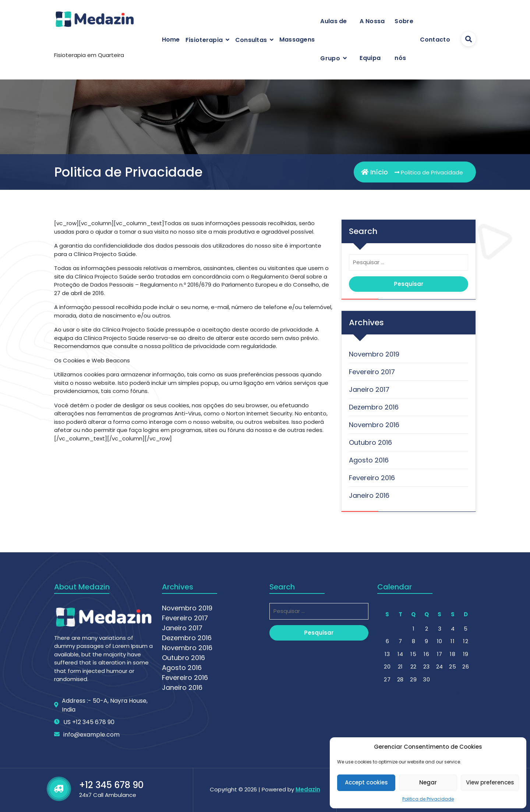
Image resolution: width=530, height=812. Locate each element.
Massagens (297, 40)
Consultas (251, 40)
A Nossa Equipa (372, 40)
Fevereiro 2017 (372, 372)
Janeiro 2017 (369, 389)
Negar (428, 782)
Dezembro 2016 (374, 407)
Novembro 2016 (374, 425)
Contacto (435, 40)
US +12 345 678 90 (89, 798)
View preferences (490, 782)
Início (374, 172)
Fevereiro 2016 (372, 478)
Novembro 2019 (374, 354)
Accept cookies (366, 782)
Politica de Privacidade (428, 799)
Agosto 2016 (369, 460)
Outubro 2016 (370, 442)
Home (171, 40)
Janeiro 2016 (369, 495)
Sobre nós (404, 40)
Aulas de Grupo (333, 40)
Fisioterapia (204, 40)
